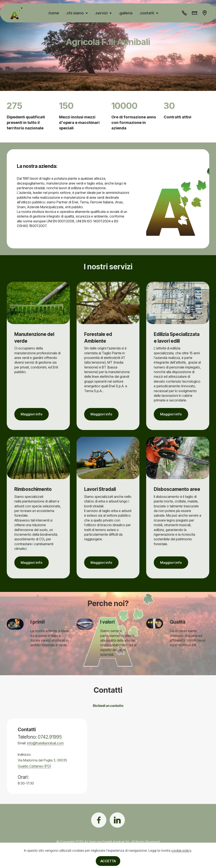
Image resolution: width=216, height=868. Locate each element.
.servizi (102, 13)
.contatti (147, 13)
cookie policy (181, 850)
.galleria (126, 13)
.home (54, 13)
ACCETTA (108, 861)
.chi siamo (75, 13)
